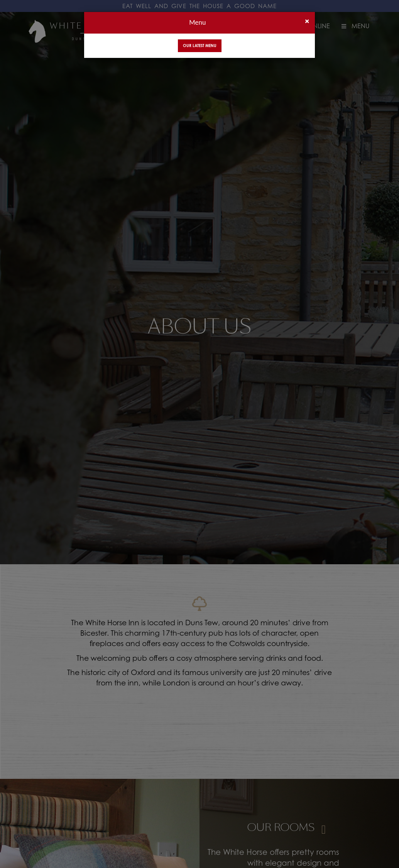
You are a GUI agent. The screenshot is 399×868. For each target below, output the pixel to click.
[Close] (307, 21)
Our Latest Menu (200, 46)
